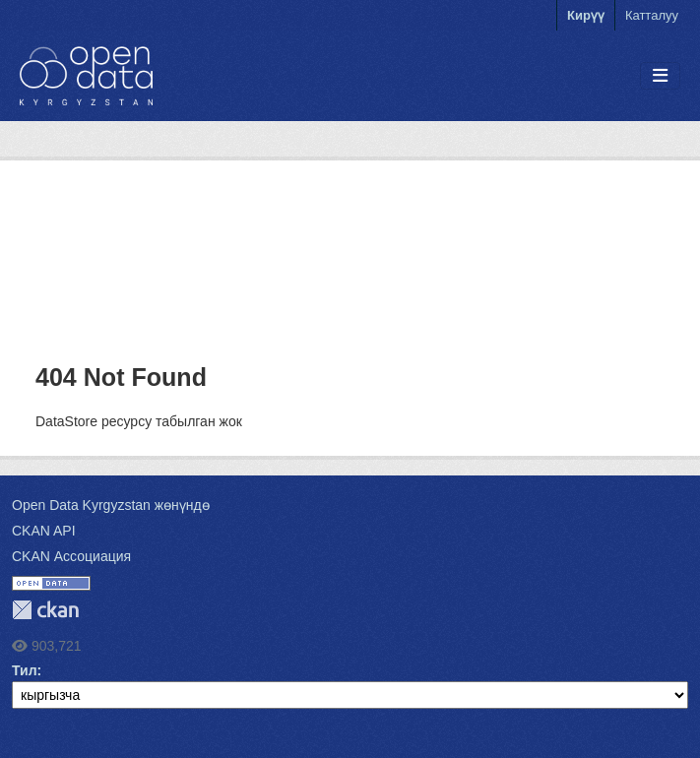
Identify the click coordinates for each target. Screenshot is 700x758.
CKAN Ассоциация (71, 556)
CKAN (45, 610)
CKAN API (44, 531)
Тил (25, 670)
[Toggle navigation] (660, 76)
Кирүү (586, 15)
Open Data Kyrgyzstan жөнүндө (111, 505)
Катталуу (652, 15)
